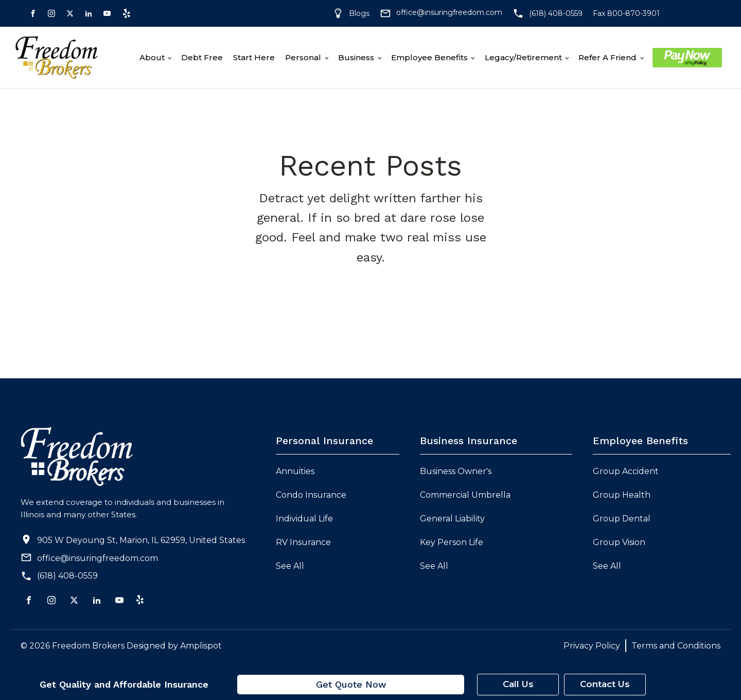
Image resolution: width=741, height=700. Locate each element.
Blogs (359, 13)
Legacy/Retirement (523, 57)
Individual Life (304, 519)
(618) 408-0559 (67, 576)
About (152, 57)
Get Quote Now (351, 684)
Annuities (295, 471)
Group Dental (622, 519)
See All (290, 566)
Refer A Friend (607, 57)
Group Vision (619, 542)
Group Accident (626, 471)
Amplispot (201, 646)
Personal (303, 57)
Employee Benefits (429, 57)
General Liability (452, 519)
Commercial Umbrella (465, 495)
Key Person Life (452, 542)
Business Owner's (456, 471)
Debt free (202, 57)
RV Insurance (303, 542)
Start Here (254, 57)
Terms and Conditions (676, 646)
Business (356, 57)
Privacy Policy (592, 646)
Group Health (622, 495)
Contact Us (605, 684)
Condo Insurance (311, 495)
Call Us (518, 684)
